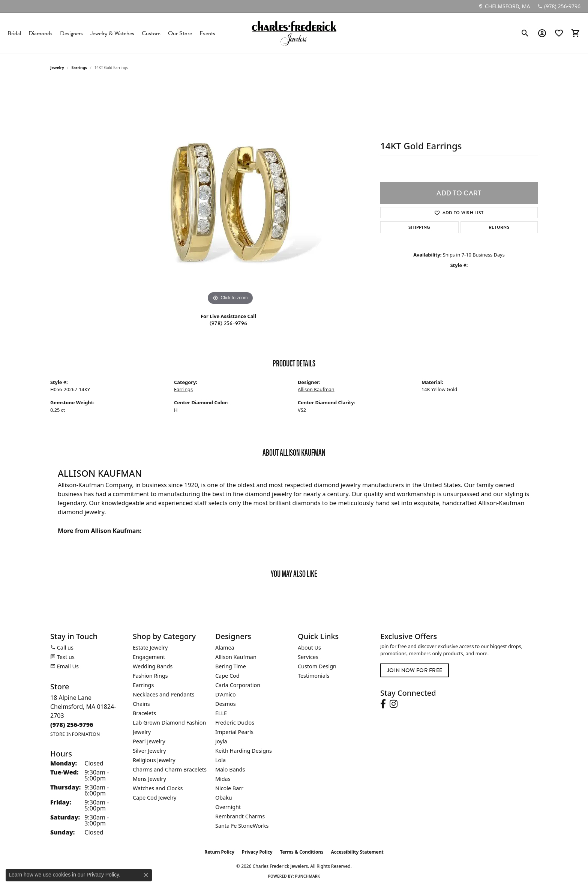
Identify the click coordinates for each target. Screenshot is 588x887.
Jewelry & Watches (112, 33)
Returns (499, 227)
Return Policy (219, 852)
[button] (525, 33)
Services (308, 657)
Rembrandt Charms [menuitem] (240, 816)
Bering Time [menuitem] (231, 666)
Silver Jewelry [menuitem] (149, 751)
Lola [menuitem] (220, 760)
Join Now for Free (415, 670)
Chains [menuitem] (141, 704)
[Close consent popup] (146, 875)
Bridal (14, 33)
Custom (151, 33)
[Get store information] (75, 734)
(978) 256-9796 (228, 323)
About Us (309, 648)
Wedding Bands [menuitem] (153, 666)
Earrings (79, 68)
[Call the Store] (72, 725)
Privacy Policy (257, 852)
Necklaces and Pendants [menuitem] (163, 694)
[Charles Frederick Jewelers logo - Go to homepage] (294, 33)
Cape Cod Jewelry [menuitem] (154, 798)
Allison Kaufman (316, 389)
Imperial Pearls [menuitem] (234, 732)
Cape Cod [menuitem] (227, 676)
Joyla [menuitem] (221, 741)
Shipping (419, 227)
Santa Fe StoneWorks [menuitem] (242, 826)
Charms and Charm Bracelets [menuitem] (170, 769)
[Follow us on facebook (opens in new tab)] (383, 704)
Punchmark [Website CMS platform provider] (308, 876)
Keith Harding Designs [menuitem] (244, 751)
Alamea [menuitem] (225, 648)
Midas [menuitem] (223, 779)
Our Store (180, 33)
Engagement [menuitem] (149, 657)
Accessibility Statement (357, 852)
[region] (230, 194)
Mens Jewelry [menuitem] (149, 779)
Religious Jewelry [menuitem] (154, 760)
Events (207, 33)
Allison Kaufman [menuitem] (236, 657)
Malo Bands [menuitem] (230, 769)
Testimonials (313, 676)
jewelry (57, 68)
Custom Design (317, 666)
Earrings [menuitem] (143, 685)
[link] (504, 6)
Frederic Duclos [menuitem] (235, 723)
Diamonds (40, 33)
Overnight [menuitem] (228, 807)
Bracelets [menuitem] (144, 713)
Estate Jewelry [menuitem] (150, 648)
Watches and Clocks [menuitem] (158, 788)
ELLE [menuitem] (221, 713)
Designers (71, 33)
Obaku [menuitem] (224, 798)
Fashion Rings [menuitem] (150, 676)
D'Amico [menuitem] (226, 694)
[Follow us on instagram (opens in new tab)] (394, 704)
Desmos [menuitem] (226, 704)
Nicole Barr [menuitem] (229, 788)
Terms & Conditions (302, 852)
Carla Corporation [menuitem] (238, 685)
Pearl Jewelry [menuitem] (149, 741)
